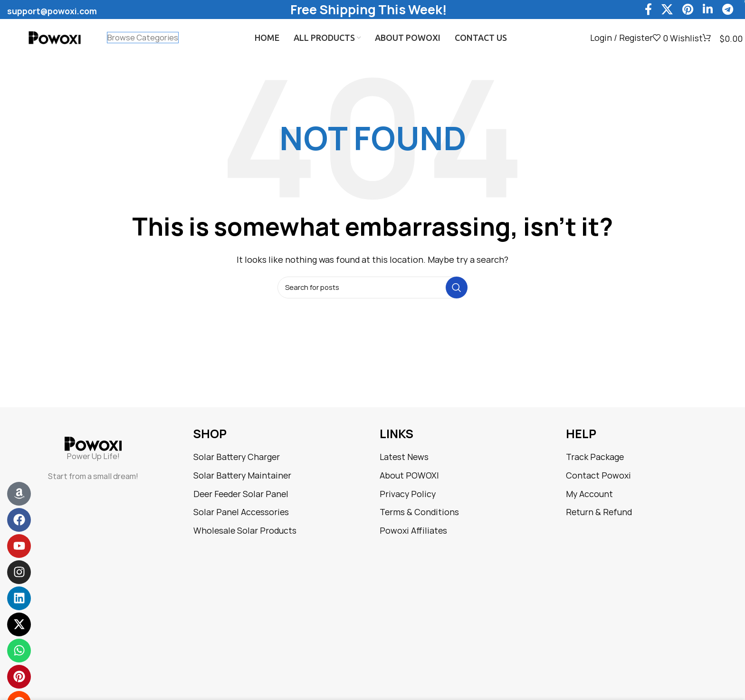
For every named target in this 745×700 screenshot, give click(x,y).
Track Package (595, 457)
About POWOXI (409, 475)
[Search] (372, 288)
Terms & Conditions (419, 512)
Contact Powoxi (598, 475)
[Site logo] (55, 37)
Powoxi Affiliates (413, 531)
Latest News (404, 457)
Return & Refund (599, 512)
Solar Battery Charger (237, 457)
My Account (589, 494)
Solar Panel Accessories (241, 512)
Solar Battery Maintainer (242, 475)
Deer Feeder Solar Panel (241, 494)
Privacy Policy (408, 494)
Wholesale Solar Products (245, 531)
